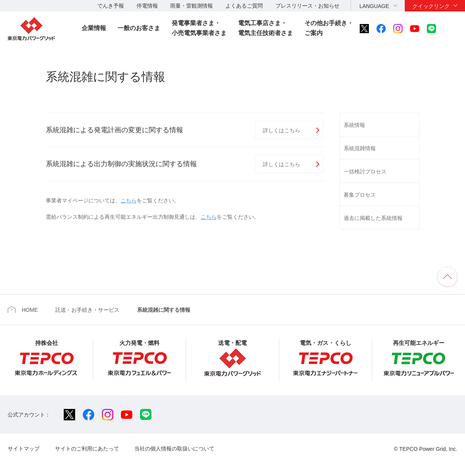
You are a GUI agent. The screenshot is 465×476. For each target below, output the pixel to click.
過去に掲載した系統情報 (373, 218)
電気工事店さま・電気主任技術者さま (265, 28)
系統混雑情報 (360, 148)
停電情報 (147, 6)
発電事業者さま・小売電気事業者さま (199, 28)
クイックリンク (431, 6)
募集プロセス (360, 195)
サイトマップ (24, 449)
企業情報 (94, 28)
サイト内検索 (452, 29)
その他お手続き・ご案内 (329, 28)
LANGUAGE (374, 6)
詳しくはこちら (282, 130)
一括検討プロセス (365, 171)
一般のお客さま (139, 28)
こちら (129, 200)
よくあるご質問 (244, 6)
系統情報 (354, 125)
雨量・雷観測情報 (191, 6)
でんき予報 (111, 6)
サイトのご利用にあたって (87, 449)
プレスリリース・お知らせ (307, 6)
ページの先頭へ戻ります (447, 277)
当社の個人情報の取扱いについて (174, 449)
